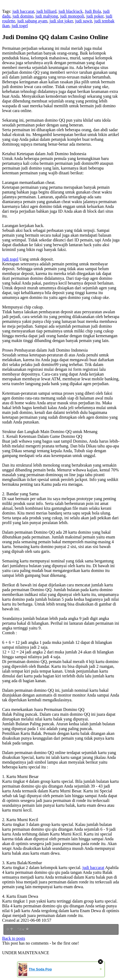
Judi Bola (93, 11)
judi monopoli (72, 16)
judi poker (95, 16)
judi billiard (46, 11)
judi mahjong (47, 16)
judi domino (23, 16)
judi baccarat (23, 11)
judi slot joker (61, 21)
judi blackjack (71, 11)
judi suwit (84, 21)
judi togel (20, 26)
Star (23, 929)
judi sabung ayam (32, 21)
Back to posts (14, 938)
